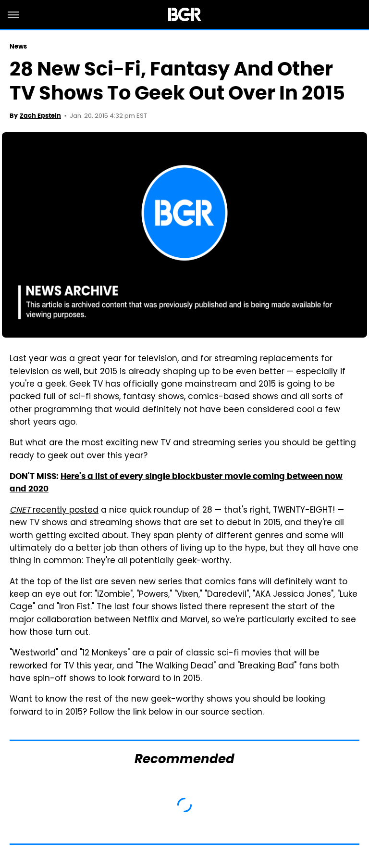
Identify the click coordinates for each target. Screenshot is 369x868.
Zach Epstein (40, 116)
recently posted (54, 511)
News (18, 46)
